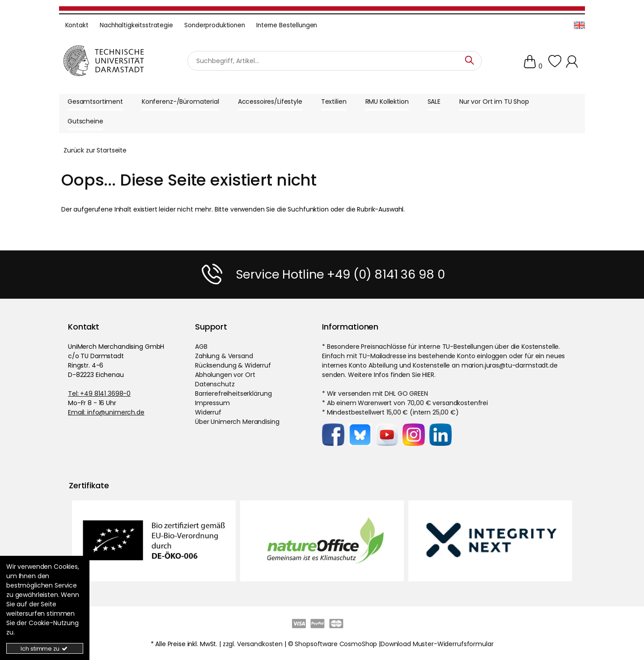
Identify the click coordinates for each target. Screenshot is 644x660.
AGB (201, 347)
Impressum (212, 403)
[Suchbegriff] (335, 61)
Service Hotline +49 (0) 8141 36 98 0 (340, 274)
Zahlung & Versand (224, 356)
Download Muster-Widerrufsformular (437, 644)
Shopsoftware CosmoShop (336, 644)
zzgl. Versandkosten (253, 644)
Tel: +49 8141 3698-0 (99, 393)
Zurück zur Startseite (95, 150)
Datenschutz (215, 384)
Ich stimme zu (44, 649)
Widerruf (208, 412)
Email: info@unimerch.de (106, 412)
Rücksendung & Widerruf (233, 365)
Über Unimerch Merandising (237, 422)
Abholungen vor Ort (225, 375)
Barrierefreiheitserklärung (233, 393)
